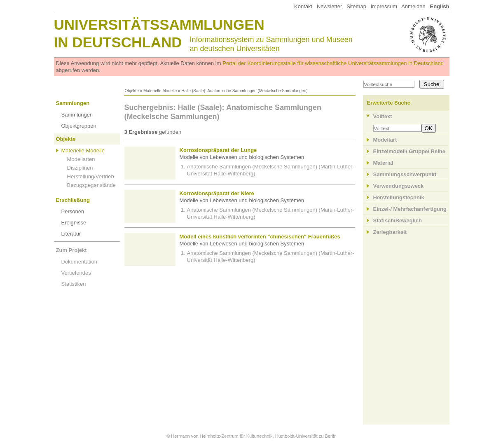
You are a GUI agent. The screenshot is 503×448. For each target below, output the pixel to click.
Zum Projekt (71, 250)
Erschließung (73, 200)
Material (383, 163)
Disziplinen (80, 168)
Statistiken (74, 284)
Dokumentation (79, 262)
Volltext (383, 116)
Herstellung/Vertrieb (91, 176)
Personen (73, 211)
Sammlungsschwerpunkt (405, 174)
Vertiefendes (76, 273)
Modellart (385, 140)
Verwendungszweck (399, 186)
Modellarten (81, 159)
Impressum (384, 6)
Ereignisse (74, 223)
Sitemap (356, 6)
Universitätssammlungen (159, 24)
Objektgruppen (79, 126)
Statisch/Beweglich (398, 220)
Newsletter (329, 6)
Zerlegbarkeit (390, 232)
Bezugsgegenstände (92, 185)
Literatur (71, 234)
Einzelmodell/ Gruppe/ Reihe (409, 151)
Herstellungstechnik (399, 197)
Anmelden (413, 6)
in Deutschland (118, 42)
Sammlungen (73, 103)
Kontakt (303, 6)
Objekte (132, 91)
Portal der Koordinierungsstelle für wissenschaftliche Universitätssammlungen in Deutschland (333, 63)
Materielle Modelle (160, 91)
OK (429, 128)
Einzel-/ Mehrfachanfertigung (410, 209)
